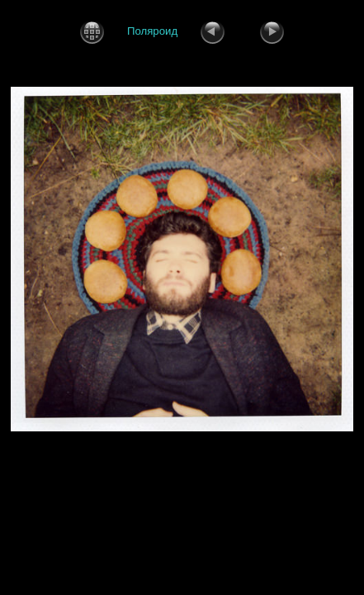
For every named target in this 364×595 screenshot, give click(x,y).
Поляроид (152, 31)
